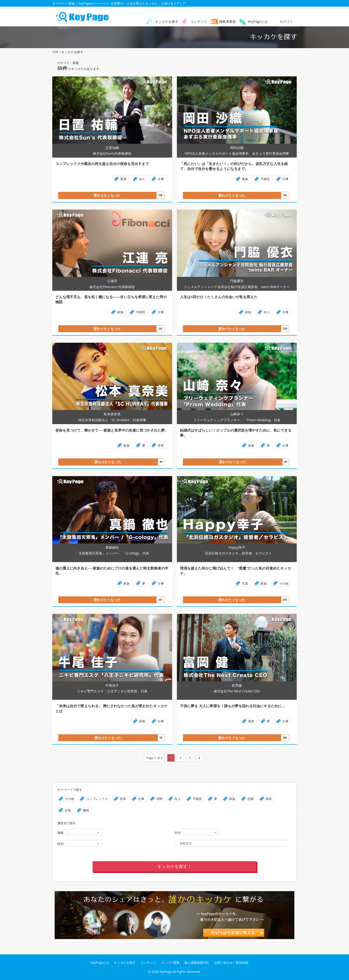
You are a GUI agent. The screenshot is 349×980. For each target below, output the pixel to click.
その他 (284, 583)
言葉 (245, 583)
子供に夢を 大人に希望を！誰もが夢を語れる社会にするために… (247, 706)
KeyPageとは (258, 21)
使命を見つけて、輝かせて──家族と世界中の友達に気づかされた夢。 (112, 430)
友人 (142, 179)
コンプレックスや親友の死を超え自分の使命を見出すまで (124, 164)
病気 (269, 799)
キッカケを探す (167, 21)
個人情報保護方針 (197, 963)
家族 (123, 179)
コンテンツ (199, 21)
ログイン (286, 21)
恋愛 (250, 799)
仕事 (161, 179)
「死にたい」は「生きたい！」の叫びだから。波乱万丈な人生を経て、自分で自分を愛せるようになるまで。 (234, 166)
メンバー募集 (170, 963)
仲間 (159, 799)
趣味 (86, 810)
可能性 (265, 179)
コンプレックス (97, 799)
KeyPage (166, 972)
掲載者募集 (227, 21)
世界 (161, 445)
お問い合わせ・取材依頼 (231, 963)
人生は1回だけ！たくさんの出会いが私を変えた (248, 297)
